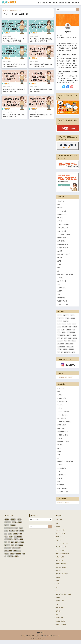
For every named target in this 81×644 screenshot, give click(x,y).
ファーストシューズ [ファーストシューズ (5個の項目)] (62, 325)
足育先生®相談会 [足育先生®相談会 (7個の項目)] (69, 345)
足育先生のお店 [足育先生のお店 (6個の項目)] (70, 348)
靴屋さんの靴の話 (62, 302)
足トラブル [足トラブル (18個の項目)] (60, 342)
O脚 (59, 204)
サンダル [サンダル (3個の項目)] (73, 319)
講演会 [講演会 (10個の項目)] (70, 339)
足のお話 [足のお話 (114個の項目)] (75, 339)
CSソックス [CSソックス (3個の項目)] (66, 317)
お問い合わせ (75, 3)
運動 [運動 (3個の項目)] (58, 354)
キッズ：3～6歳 (62, 211)
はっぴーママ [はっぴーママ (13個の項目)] (60, 319)
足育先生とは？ (47, 3)
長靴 (59, 295)
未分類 (59, 265)
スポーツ (60, 221)
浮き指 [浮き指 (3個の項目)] (74, 337)
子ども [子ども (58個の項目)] (63, 331)
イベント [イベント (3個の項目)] (67, 319)
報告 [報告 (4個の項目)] (70, 328)
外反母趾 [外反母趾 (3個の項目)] (75, 328)
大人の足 (60, 251)
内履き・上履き (62, 238)
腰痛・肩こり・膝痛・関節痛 (66, 275)
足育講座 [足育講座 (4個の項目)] (65, 351)
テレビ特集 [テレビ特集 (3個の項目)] (66, 322)
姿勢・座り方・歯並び (64, 255)
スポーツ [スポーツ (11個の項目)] (59, 322)
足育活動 (61, 3)
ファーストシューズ (63, 228)
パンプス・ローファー (64, 224)
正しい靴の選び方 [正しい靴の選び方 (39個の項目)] (61, 337)
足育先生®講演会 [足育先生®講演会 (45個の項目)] (61, 348)
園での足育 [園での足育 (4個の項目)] (65, 328)
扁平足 (59, 262)
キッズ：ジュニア (62, 214)
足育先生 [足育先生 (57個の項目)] (74, 342)
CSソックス (61, 201)
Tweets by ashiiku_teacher (65, 378)
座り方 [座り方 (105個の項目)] (59, 334)
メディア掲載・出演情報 (64, 235)
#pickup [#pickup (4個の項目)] (59, 317)
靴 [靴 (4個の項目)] (62, 354)
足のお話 (68, 3)
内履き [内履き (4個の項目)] (59, 328)
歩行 (59, 268)
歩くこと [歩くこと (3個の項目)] (69, 337)
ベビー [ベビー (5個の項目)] (69, 325)
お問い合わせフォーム (63, 505)
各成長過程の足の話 (63, 245)
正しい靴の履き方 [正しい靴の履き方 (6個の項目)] (71, 334)
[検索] (78, 10)
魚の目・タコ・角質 (63, 305)
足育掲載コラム (62, 289)
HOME (41, 636)
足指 (59, 285)
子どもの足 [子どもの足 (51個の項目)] (69, 331)
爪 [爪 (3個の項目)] (62, 339)
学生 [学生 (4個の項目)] (74, 331)
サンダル (60, 218)
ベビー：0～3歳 (62, 231)
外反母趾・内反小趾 (63, 248)
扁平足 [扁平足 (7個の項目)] (64, 334)
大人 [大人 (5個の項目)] (58, 331)
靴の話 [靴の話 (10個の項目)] (73, 354)
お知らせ (55, 3)
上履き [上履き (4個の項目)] (74, 325)
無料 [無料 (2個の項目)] (58, 339)
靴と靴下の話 (61, 299)
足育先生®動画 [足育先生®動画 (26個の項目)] (61, 345)
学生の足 (60, 258)
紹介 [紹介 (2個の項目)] (65, 339)
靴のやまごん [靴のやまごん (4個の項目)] (67, 354)
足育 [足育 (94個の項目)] (69, 342)
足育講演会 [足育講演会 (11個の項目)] (71, 351)
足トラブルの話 (62, 282)
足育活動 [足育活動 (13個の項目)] (59, 351)
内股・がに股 (61, 241)
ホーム (39, 3)
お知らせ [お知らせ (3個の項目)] (72, 317)
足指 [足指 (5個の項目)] (65, 342)
